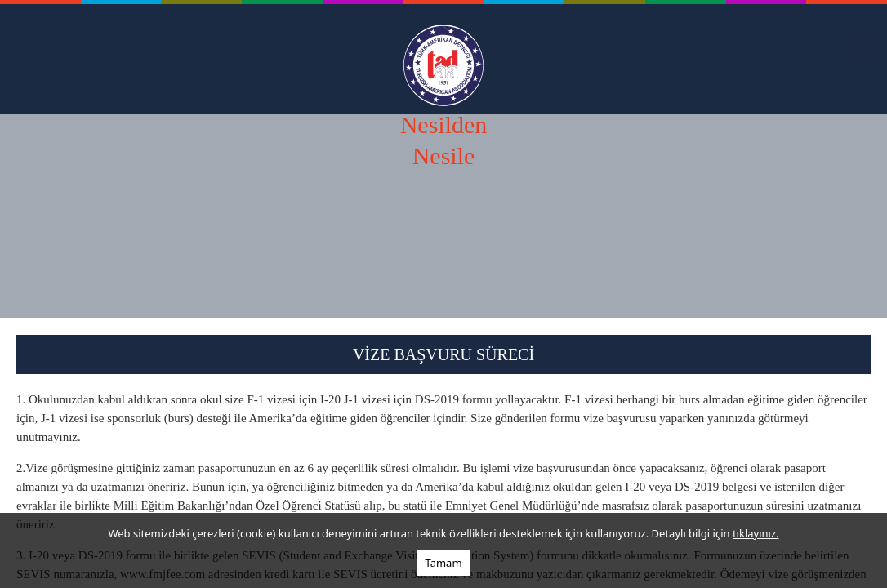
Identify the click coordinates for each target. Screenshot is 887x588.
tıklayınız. (756, 533)
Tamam (443, 563)
